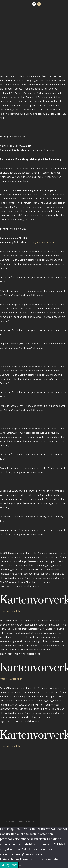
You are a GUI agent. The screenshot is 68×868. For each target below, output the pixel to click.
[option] (39, 4)
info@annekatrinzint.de (43, 242)
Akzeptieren (9, 865)
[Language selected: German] (37, 4)
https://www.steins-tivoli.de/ (14, 679)
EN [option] (39, 4)
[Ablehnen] (20, 866)
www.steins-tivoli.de (10, 611)
